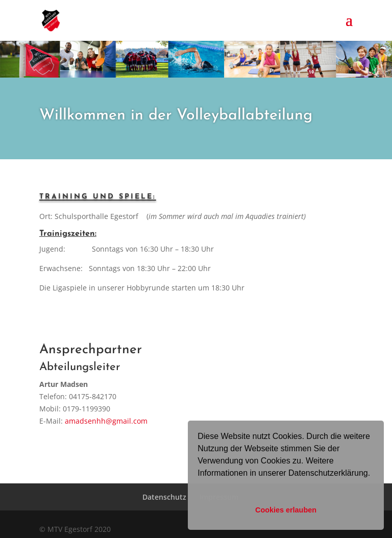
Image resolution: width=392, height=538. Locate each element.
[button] (199, 486)
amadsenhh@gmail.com (106, 421)
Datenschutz (164, 497)
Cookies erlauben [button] (286, 510)
